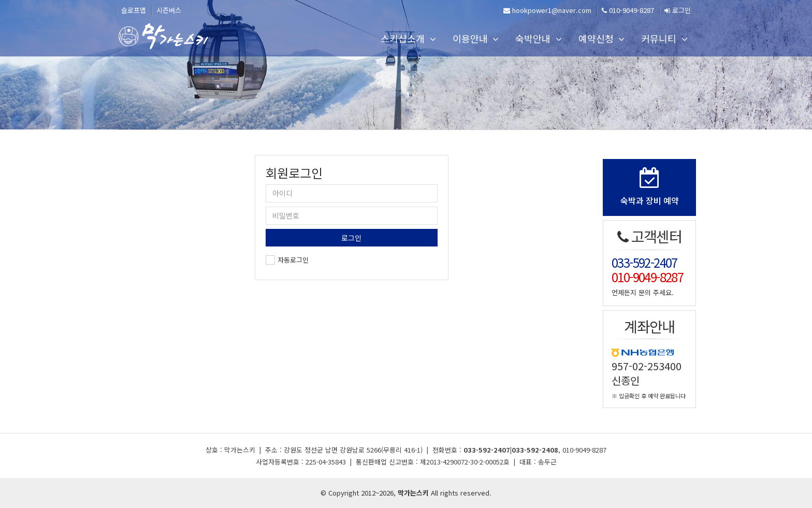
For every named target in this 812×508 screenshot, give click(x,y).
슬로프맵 (134, 10)
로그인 (678, 10)
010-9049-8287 (628, 10)
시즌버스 (169, 10)
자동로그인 (293, 260)
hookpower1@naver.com (547, 10)
